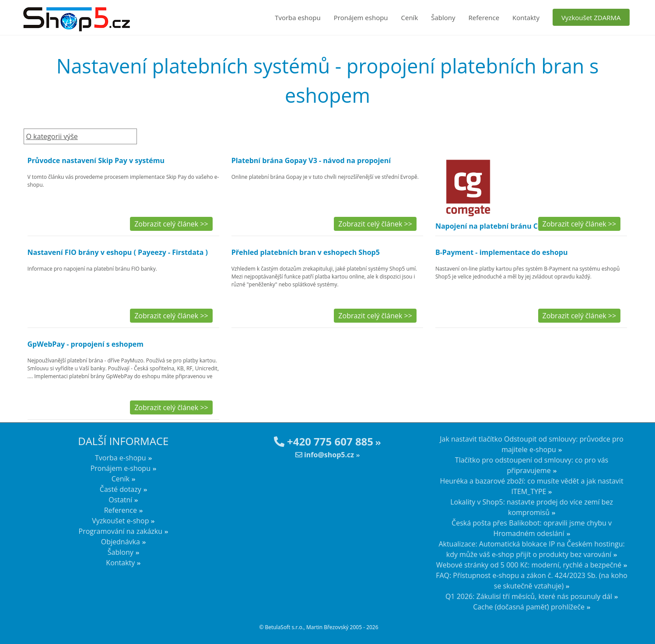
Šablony (443, 17)
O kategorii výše (52, 136)
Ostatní (120, 500)
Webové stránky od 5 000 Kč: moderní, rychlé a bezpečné (529, 565)
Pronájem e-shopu (121, 468)
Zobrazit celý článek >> (171, 224)
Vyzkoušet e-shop (120, 521)
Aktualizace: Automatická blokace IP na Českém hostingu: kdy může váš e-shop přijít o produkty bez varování (531, 549)
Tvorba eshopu (298, 17)
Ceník (410, 17)
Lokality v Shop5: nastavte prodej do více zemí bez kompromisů (532, 507)
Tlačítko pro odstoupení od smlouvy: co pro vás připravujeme (532, 465)
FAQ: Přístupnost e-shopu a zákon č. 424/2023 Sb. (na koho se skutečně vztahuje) (532, 581)
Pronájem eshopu (361, 17)
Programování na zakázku (121, 531)
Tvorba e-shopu (121, 458)
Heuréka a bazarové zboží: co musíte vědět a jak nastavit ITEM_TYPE (531, 486)
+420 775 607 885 (324, 441)
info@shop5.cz (325, 455)
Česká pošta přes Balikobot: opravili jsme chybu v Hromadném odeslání (532, 528)
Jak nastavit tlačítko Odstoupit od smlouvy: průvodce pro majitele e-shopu (532, 444)
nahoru (642, 622)
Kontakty (526, 17)
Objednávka (121, 542)
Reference (484, 17)
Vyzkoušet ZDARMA (591, 17)
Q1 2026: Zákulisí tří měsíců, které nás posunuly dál (529, 596)
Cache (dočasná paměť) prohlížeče (529, 607)
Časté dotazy (121, 489)
